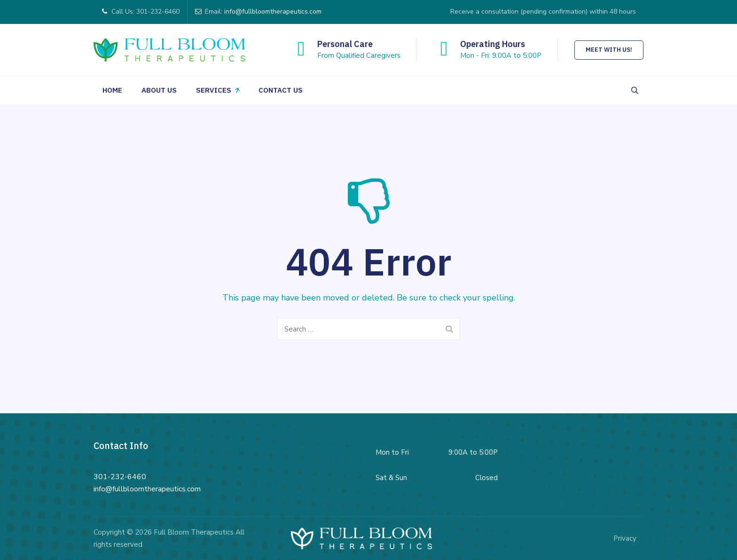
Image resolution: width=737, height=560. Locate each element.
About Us (159, 90)
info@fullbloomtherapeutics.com (273, 12)
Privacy (625, 538)
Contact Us (281, 90)
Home (112, 90)
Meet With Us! (609, 50)
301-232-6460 (120, 477)
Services (214, 90)
